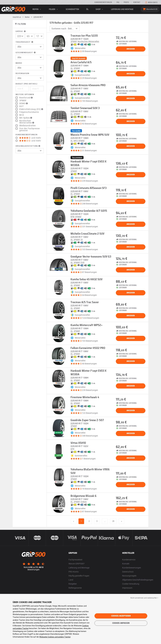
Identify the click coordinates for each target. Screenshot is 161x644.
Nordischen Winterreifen (27, 122)
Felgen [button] (54, 9)
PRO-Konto (74, 572)
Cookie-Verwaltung (131, 584)
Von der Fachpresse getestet (30, 129)
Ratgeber (73, 584)
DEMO (24, 103)
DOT (21, 106)
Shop (100, 9)
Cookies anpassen (121, 623)
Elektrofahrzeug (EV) (32, 109)
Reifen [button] (37, 9)
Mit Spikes (26, 118)
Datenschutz (128, 572)
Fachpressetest (75, 560)
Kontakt (137, 2)
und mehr (30, 138)
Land (71, 580)
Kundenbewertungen (103, 2)
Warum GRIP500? (77, 564)
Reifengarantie (75, 588)
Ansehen (131, 49)
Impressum (127, 588)
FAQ (118, 2)
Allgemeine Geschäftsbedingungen (138, 580)
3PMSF (23, 101)
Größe (21, 31)
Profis (126, 2)
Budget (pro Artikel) (26, 84)
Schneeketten (72, 9)
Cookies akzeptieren (121, 616)
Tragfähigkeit (25, 42)
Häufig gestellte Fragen (79, 576)
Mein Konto (151, 2)
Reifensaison (22, 74)
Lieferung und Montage (122, 9)
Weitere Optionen (25, 95)
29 (113, 521)
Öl (87, 9)
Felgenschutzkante (29, 112)
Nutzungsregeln (129, 576)
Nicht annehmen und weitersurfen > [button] (144, 598)
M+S (22, 115)
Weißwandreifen (28, 126)
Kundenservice (129, 560)
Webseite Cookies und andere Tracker (55, 637)
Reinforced (26, 98)
